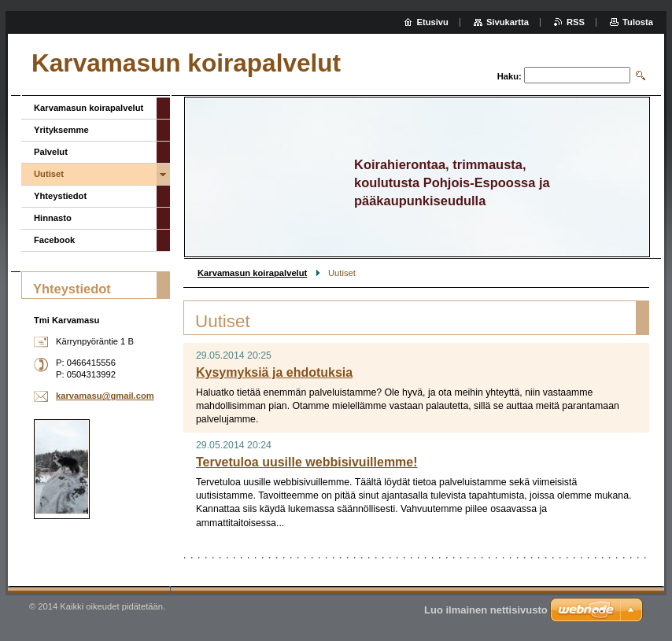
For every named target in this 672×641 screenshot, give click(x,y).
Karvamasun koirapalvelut (252, 273)
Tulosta (638, 22)
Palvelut (51, 152)
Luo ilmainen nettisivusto (486, 610)
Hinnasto (53, 218)
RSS (576, 22)
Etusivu (433, 22)
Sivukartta (508, 22)
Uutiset (49, 174)
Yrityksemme (61, 130)
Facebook (54, 240)
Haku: (510, 76)
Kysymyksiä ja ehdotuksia (274, 372)
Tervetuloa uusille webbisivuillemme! (307, 462)
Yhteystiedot (60, 196)
